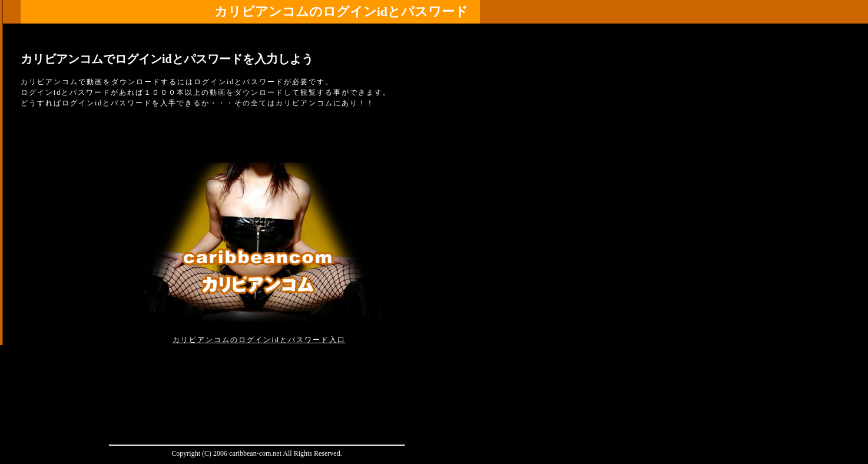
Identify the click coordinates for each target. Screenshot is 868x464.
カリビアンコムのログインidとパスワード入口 (259, 340)
